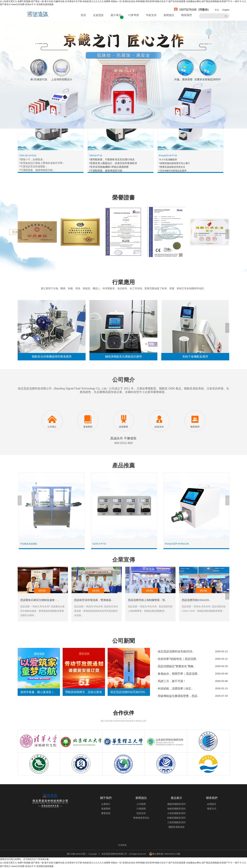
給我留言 (212, 804)
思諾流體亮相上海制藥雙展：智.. (147, 600)
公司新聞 (141, 804)
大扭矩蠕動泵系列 (176, 813)
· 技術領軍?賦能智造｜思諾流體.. (177, 659)
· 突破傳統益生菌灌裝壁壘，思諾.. (177, 696)
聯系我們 (186, 15)
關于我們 (106, 798)
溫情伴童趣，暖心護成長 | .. (38, 692)
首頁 (83, 15)
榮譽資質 (106, 813)
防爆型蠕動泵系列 (176, 818)
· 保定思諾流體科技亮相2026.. (175, 651)
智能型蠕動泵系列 (176, 809)
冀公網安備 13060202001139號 (165, 854)
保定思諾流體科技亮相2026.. (128, 692)
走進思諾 (98, 15)
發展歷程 (106, 809)
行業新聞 (141, 809)
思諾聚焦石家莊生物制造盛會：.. (40, 600)
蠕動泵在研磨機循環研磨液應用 (52, 357)
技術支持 (151, 15)
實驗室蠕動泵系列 (176, 804)
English (226, 10)
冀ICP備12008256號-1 (77, 854)
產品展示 (176, 798)
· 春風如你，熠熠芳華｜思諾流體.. (177, 674)
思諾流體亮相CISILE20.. (196, 600)
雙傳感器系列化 (141, 818)
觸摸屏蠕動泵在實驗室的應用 (123, 357)
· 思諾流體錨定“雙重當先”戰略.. (176, 666)
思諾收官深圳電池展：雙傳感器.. (93, 600)
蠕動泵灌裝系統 (177, 827)
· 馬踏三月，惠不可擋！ (171, 681)
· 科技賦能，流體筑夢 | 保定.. (174, 689)
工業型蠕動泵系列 (176, 822)
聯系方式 (212, 809)
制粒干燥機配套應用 (195, 357)
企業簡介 (106, 804)
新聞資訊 (169, 15)
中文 (217, 10)
